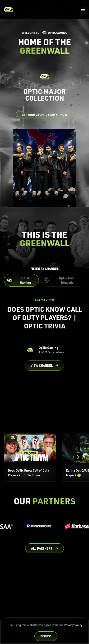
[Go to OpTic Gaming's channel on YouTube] (44, 366)
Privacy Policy (73, 625)
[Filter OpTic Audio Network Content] (63, 280)
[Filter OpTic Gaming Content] (21, 280)
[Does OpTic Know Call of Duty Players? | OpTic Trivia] (30, 458)
